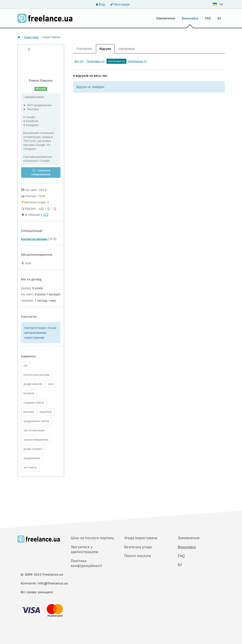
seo (26, 366)
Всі (79, 61)
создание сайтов (34, 403)
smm (51, 384)
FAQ (208, 18)
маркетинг (46, 412)
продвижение (32, 458)
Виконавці (190, 18)
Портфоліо (84, 49)
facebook (29, 393)
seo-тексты (30, 468)
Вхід (100, 4)
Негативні (116, 61)
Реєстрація (120, 4)
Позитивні (96, 61)
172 (46, 215)
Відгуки (105, 49)
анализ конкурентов (36, 440)
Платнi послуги (138, 556)
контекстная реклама (37, 375)
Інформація (127, 49)
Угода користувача (141, 538)
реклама (29, 412)
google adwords (33, 384)
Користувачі (32, 37)
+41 (41, 208)
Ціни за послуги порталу (92, 538)
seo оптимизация (34, 430)
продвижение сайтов (36, 421)
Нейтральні (137, 61)
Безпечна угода (138, 547)
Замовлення (166, 18)
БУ (219, 18)
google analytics (33, 449)
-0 (55, 208)
